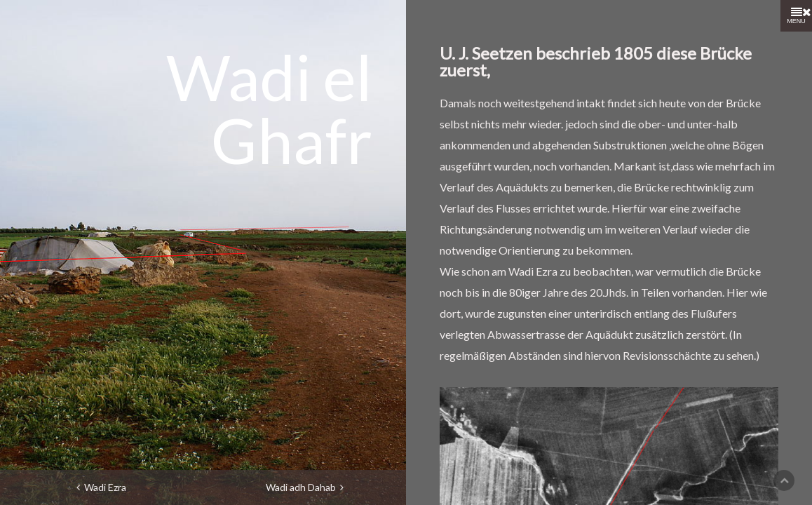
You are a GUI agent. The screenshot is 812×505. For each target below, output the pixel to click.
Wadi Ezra (101, 487)
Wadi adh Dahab (305, 487)
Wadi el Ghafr (269, 108)
